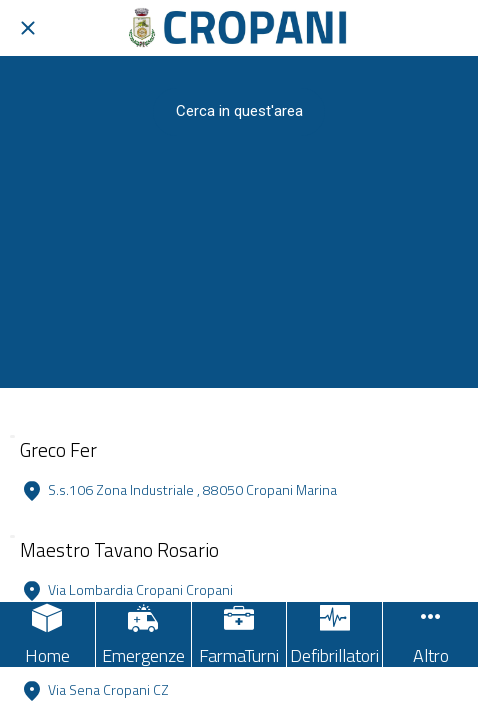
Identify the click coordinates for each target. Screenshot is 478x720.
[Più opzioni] (430, 635)
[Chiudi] (28, 28)
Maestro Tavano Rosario (119, 549)
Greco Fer (58, 449)
